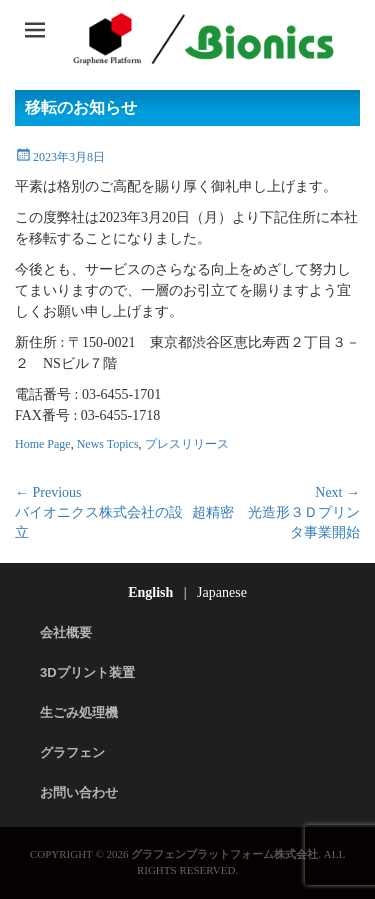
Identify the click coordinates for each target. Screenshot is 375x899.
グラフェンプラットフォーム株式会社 (224, 854)
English (150, 592)
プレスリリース (187, 444)
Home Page (43, 444)
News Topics (108, 444)
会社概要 (66, 632)
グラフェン (72, 752)
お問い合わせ (79, 792)
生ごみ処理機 (79, 712)
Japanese (222, 592)
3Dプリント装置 (87, 672)
